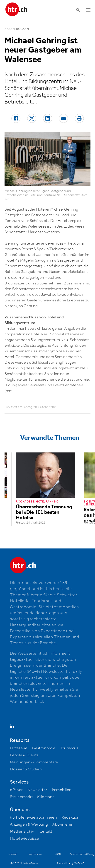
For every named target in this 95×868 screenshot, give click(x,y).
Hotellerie (19, 748)
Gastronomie (44, 748)
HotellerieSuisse (24, 839)
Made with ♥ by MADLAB (71, 863)
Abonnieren (63, 825)
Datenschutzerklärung (82, 854)
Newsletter (37, 790)
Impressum (35, 854)
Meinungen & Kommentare (34, 762)
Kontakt (45, 832)
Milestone (46, 797)
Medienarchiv (22, 832)
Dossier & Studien (26, 769)
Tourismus (69, 748)
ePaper (16, 790)
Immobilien (62, 790)
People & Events (24, 755)
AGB (58, 854)
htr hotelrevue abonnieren (33, 818)
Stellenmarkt (21, 797)
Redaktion (71, 818)
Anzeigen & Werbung (29, 825)
